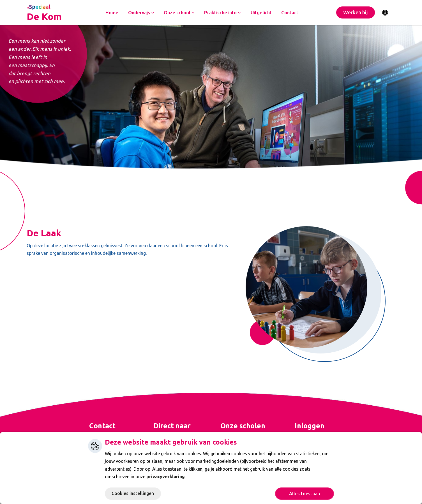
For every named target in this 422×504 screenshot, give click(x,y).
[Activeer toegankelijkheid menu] (385, 13)
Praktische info (223, 13)
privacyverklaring (166, 477)
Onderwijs (142, 13)
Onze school (180, 13)
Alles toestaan (305, 494)
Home (112, 13)
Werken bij (356, 13)
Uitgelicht (262, 13)
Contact (291, 13)
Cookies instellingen (133, 493)
